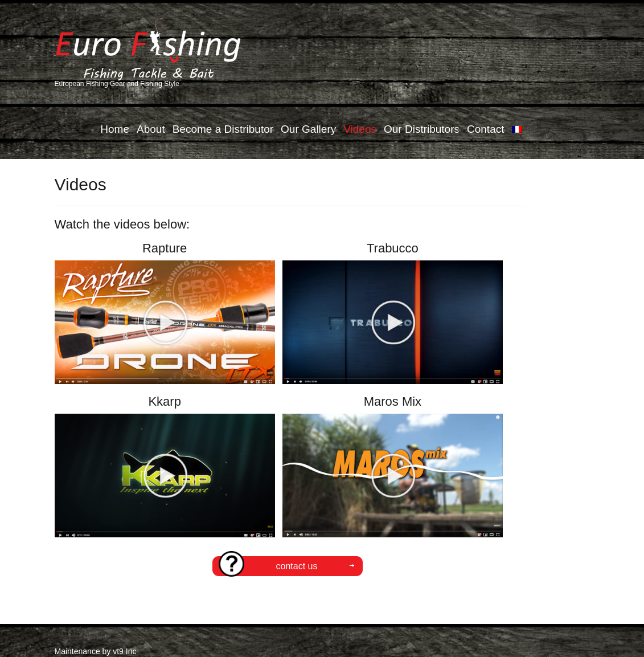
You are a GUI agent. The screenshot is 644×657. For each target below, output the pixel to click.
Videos (360, 129)
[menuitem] (517, 129)
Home (115, 129)
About (151, 129)
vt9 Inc (124, 651)
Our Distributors (422, 129)
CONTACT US (268, 566)
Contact (485, 129)
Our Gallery (308, 129)
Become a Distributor (223, 129)
